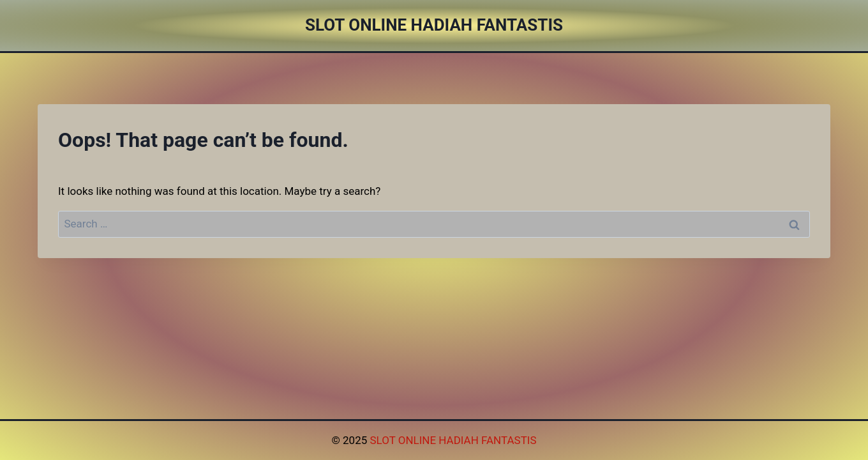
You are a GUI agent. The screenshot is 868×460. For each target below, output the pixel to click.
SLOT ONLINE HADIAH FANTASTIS (453, 440)
